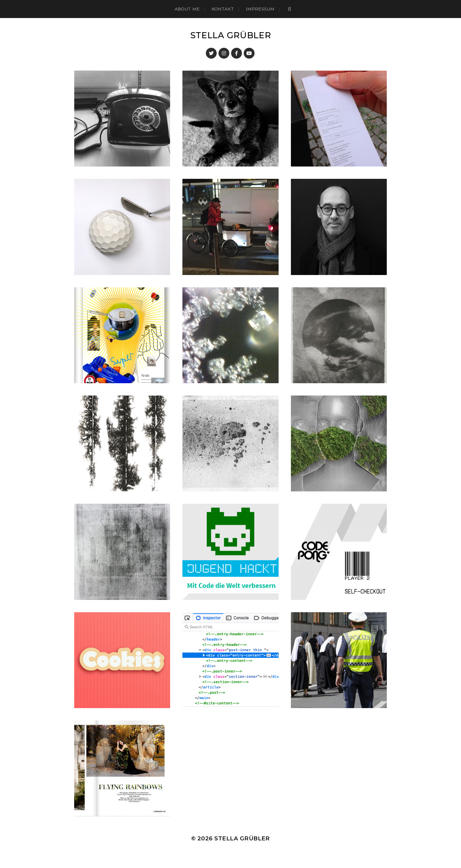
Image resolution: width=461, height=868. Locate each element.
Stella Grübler (231, 35)
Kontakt (223, 9)
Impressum (260, 9)
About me (187, 9)
